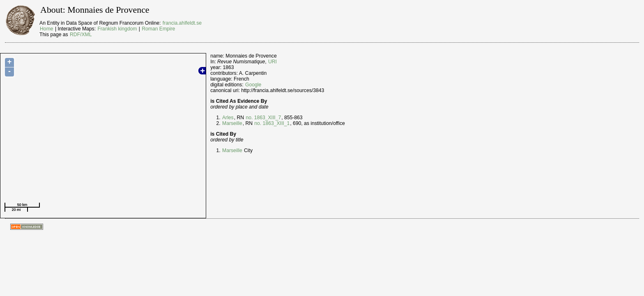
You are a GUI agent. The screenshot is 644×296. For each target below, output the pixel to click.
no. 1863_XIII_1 (272, 123)
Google (253, 85)
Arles (228, 118)
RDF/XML (81, 35)
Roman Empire (158, 29)
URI (273, 62)
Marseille (232, 123)
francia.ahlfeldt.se (182, 23)
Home (46, 29)
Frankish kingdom (117, 29)
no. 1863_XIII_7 (263, 118)
